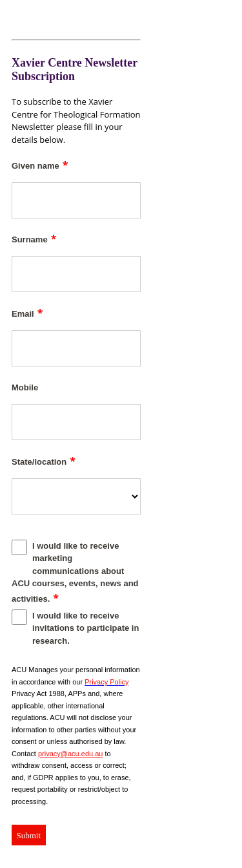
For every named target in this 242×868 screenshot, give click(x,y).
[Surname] (76, 274)
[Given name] (76, 200)
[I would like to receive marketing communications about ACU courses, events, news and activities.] (19, 547)
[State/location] (76, 496)
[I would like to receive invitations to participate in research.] (19, 617)
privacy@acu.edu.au (70, 754)
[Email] (76, 348)
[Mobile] (76, 422)
